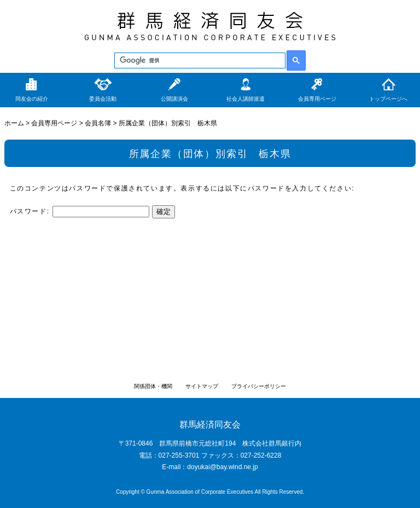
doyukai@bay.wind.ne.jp (222, 467)
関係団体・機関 (153, 386)
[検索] (199, 61)
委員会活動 (103, 99)
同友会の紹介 (32, 99)
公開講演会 (174, 99)
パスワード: (80, 211)
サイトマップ (202, 386)
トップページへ (388, 99)
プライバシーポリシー (259, 386)
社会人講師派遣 (246, 99)
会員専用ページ (317, 99)
